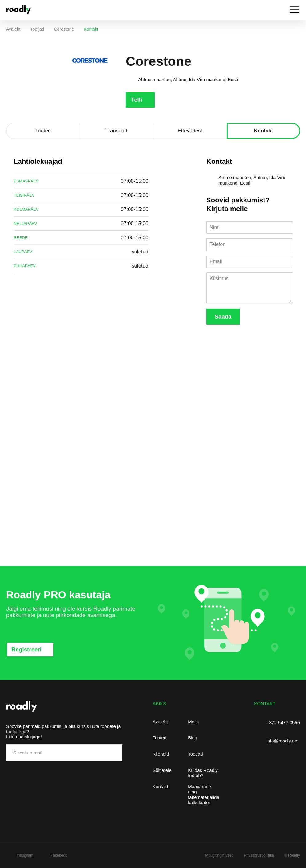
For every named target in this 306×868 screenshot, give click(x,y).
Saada (223, 317)
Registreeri (26, 649)
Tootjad (37, 29)
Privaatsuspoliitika (259, 855)
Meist (193, 722)
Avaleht (13, 29)
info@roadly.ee (282, 741)
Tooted (43, 131)
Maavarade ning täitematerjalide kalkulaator (204, 794)
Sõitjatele (162, 770)
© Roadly (292, 855)
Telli (137, 100)
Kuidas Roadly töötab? (203, 773)
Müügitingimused (219, 855)
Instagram (25, 855)
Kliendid (161, 754)
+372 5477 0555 (283, 723)
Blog (193, 738)
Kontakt (263, 131)
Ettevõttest (190, 131)
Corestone (64, 29)
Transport (117, 131)
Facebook (59, 855)
